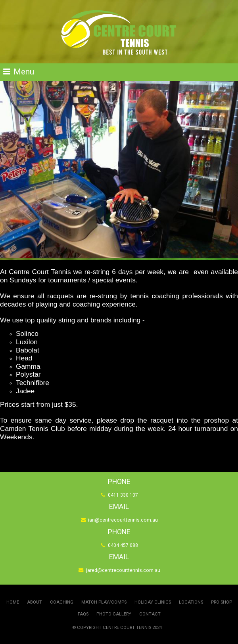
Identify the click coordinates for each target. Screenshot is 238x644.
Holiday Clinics (153, 602)
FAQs (83, 614)
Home (13, 602)
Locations (191, 602)
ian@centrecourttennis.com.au (123, 520)
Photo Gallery (114, 614)
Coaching (62, 602)
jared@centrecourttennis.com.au (123, 571)
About (35, 602)
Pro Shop (222, 602)
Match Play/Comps (104, 602)
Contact (150, 614)
